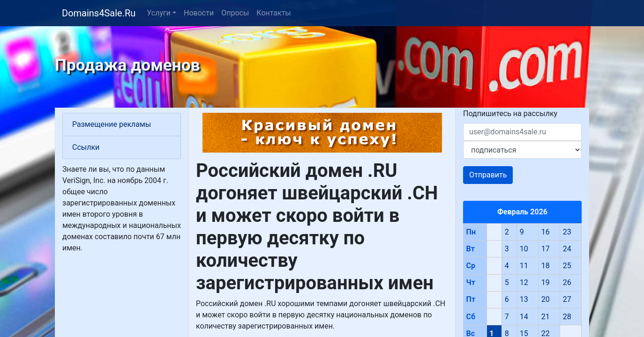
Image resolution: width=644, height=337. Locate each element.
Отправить (488, 175)
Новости (199, 13)
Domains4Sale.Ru (99, 13)
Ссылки (86, 147)
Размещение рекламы (112, 124)
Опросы (235, 13)
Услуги (159, 13)
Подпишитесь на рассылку (510, 114)
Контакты (273, 13)
